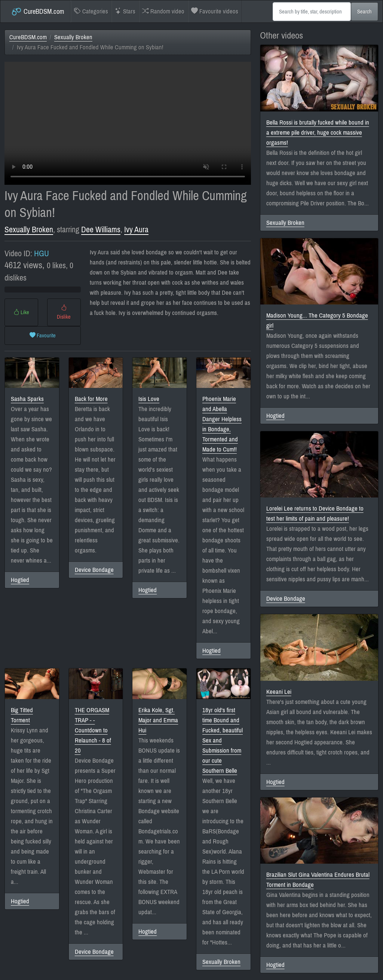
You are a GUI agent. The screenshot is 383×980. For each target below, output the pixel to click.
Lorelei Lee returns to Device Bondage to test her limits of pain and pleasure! (315, 514)
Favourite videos (215, 11)
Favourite (43, 336)
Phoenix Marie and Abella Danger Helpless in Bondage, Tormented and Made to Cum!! (222, 424)
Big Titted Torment (22, 715)
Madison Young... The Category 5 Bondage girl (317, 321)
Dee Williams (101, 230)
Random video (163, 11)
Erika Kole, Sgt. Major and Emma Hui (158, 720)
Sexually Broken (73, 37)
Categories (91, 11)
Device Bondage (94, 570)
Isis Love (149, 399)
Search (364, 12)
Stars (125, 11)
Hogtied (20, 580)
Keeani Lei (279, 692)
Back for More (91, 399)
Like (21, 312)
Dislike (64, 312)
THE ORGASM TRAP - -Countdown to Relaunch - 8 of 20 (93, 730)
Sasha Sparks (27, 399)
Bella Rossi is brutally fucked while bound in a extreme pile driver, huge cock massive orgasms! (318, 133)
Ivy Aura (136, 230)
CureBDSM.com (38, 12)
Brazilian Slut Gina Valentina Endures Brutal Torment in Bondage (318, 880)
